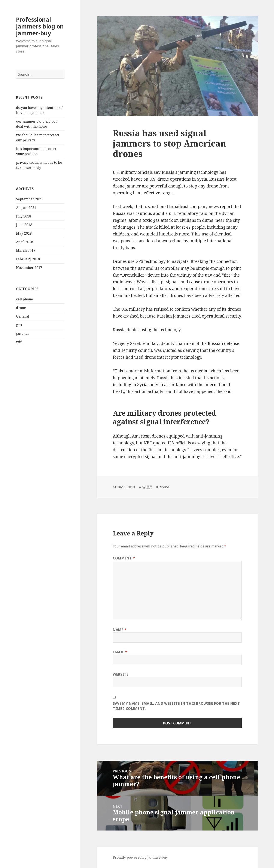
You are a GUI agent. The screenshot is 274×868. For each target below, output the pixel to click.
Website (121, 674)
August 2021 (26, 208)
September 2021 (29, 199)
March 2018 (26, 250)
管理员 (147, 487)
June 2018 (24, 225)
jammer (23, 333)
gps (19, 325)
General (23, 316)
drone (21, 308)
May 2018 (24, 233)
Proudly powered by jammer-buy (140, 857)
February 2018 (28, 259)
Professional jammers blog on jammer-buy (40, 26)
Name (120, 630)
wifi (19, 342)
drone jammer (127, 186)
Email (120, 652)
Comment (124, 558)
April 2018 (25, 242)
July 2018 (24, 216)
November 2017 (29, 268)
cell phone (25, 299)
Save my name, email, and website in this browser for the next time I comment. (176, 706)
